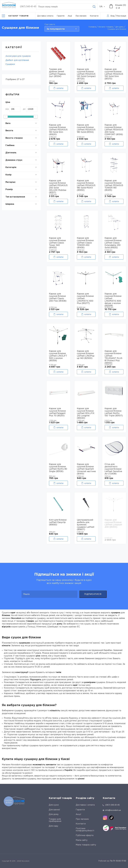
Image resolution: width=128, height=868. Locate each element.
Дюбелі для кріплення (17, 60)
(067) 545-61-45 (28, 7)
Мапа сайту (82, 840)
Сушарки (10, 64)
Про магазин (81, 16)
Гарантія (61, 16)
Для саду (53, 826)
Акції (70, 16)
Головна (92, 27)
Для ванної (54, 810)
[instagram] (105, 818)
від (7, 109)
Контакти (94, 16)
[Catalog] (15, 16)
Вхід (112, 16)
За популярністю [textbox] (56, 29)
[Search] (94, 7)
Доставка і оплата (45, 16)
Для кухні (54, 805)
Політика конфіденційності (85, 830)
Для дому (119, 27)
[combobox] (103, 7)
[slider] (6, 117)
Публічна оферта (85, 835)
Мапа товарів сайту (86, 845)
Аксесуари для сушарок (18, 56)
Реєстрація (121, 16)
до (24, 109)
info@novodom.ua (112, 810)
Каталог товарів (106, 27)
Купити (60, 88)
